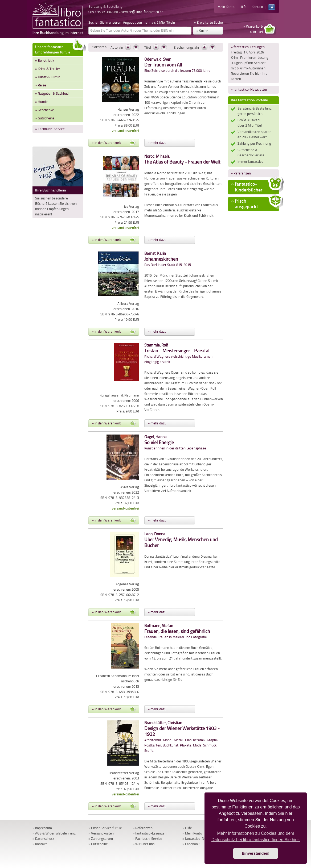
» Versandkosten (101, 833)
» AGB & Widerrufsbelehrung (54, 833)
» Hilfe (187, 828)
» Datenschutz (43, 839)
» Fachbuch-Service (50, 129)
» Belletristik (45, 60)
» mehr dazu (157, 143)
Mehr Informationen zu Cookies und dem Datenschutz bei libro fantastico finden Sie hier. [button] (256, 836)
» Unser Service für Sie (105, 828)
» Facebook (191, 844)
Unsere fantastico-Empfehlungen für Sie (59, 49)
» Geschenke (45, 110)
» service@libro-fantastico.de (141, 12)
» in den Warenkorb (114, 143)
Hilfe (243, 7)
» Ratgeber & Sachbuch (53, 93)
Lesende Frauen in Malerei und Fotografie (177, 631)
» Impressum (42, 828)
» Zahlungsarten (101, 839)
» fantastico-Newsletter (249, 89)
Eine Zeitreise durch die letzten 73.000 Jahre (177, 65)
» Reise (41, 85)
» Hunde (41, 102)
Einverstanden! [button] (256, 853)
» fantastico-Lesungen (248, 47)
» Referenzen (241, 173)
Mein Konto (226, 7)
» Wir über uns (144, 844)
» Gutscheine (45, 118)
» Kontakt (40, 844)
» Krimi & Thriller (48, 69)
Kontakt (257, 7)
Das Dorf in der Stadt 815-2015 (168, 259)
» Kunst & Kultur (48, 77)
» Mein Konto (192, 833)
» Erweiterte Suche (208, 22)
